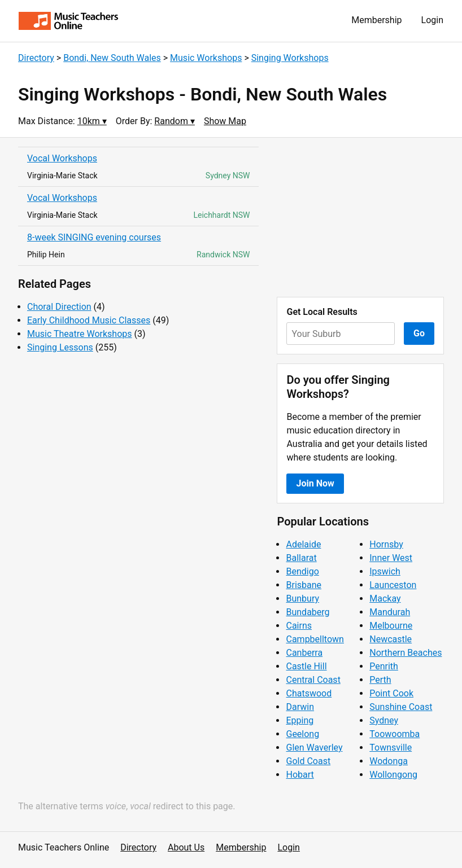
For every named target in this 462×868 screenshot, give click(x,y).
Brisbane (304, 585)
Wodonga (389, 761)
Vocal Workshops (62, 158)
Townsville (391, 748)
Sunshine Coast (401, 707)
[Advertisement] (360, 217)
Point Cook (391, 693)
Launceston (393, 585)
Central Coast (313, 680)
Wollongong (393, 775)
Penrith (384, 666)
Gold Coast (308, 761)
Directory (36, 58)
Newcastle (391, 639)
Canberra (304, 653)
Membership (376, 20)
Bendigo (302, 571)
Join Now (315, 483)
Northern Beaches (406, 653)
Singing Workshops (290, 58)
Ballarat (301, 558)
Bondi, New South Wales (112, 58)
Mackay (385, 599)
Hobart (300, 775)
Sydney (384, 720)
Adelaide (303, 544)
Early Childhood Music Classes (89, 320)
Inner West (391, 558)
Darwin (300, 707)
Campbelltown (315, 639)
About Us (186, 847)
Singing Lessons (60, 347)
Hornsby (386, 544)
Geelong (302, 734)
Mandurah (390, 612)
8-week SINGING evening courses (94, 237)
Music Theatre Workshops (80, 334)
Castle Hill (306, 666)
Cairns (299, 626)
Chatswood (309, 693)
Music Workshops (206, 58)
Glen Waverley (314, 748)
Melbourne (391, 626)
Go (419, 333)
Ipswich (385, 571)
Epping (300, 720)
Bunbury (302, 599)
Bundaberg (308, 612)
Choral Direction (59, 307)
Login (432, 20)
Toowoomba (395, 734)
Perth (380, 680)
